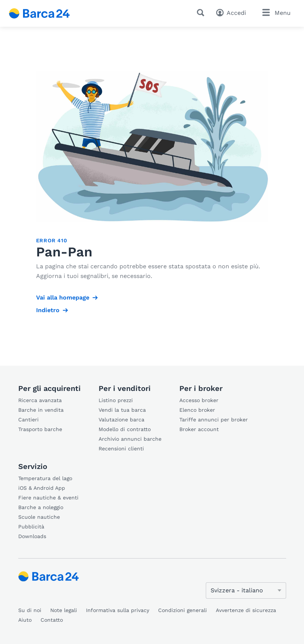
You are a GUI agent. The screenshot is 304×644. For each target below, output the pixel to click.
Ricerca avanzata (40, 400)
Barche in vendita (41, 410)
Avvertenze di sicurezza (246, 610)
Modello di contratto (125, 429)
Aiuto (25, 620)
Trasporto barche (40, 429)
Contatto (52, 620)
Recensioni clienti (121, 449)
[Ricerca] (202, 13)
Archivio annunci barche (130, 439)
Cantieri (28, 420)
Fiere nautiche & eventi (48, 498)
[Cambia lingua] (246, 590)
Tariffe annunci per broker (214, 420)
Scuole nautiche (39, 517)
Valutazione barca (121, 420)
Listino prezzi (116, 400)
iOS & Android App (42, 488)
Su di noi (30, 610)
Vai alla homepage (63, 297)
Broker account (199, 429)
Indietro (48, 310)
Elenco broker (197, 410)
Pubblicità (31, 527)
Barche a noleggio (41, 507)
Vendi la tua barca (122, 410)
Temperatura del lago (45, 478)
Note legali (64, 610)
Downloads (32, 536)
